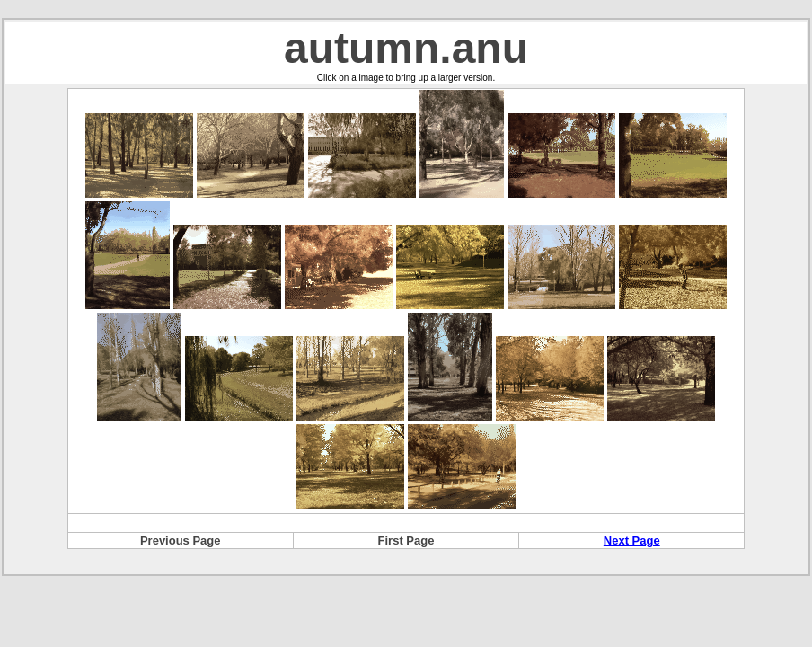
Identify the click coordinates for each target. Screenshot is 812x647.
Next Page (632, 541)
